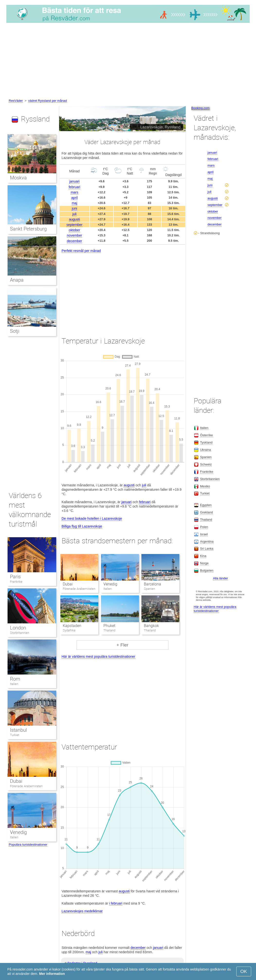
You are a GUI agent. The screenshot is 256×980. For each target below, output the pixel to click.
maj (75, 203)
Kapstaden (72, 626)
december (74, 241)
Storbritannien (20, 633)
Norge (204, 563)
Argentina (207, 541)
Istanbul (18, 730)
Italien (14, 684)
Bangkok (151, 626)
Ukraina (206, 450)
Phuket (109, 626)
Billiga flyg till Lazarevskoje (82, 526)
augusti (74, 219)
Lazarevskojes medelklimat (82, 911)
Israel (204, 534)
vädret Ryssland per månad (48, 101)
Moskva (18, 178)
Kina (203, 556)
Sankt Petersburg (28, 229)
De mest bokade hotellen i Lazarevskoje (92, 518)
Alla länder (220, 578)
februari (74, 187)
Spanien (206, 457)
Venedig (110, 584)
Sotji (15, 331)
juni (74, 208)
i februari (116, 903)
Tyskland (206, 442)
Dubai (68, 584)
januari (74, 181)
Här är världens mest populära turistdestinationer (98, 656)
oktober (75, 230)
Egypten (206, 505)
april (74, 198)
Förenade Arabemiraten (26, 786)
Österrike (206, 435)
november (74, 235)
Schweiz (206, 464)
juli (74, 214)
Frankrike (16, 582)
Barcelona (152, 584)
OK (244, 971)
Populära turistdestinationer (28, 845)
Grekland (206, 512)
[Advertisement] (128, 62)
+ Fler (122, 645)
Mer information (52, 974)
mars (74, 192)
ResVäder (16, 101)
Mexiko (205, 486)
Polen (204, 527)
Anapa (17, 280)
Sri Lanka (207, 549)
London (18, 628)
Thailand (206, 520)
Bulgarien (207, 570)
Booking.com (200, 108)
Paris (15, 577)
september (74, 225)
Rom (15, 679)
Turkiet (15, 735)
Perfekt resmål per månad (81, 251)
